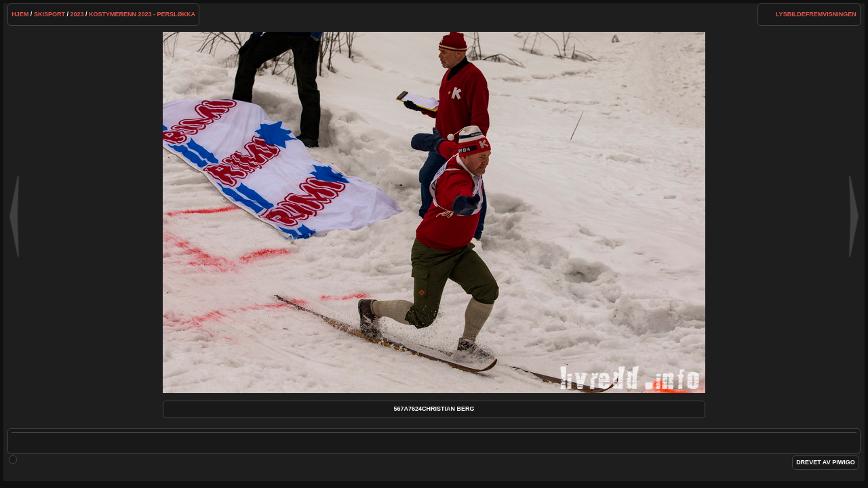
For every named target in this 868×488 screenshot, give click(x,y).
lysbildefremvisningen (816, 14)
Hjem (20, 14)
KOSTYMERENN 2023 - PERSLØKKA (142, 14)
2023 (77, 14)
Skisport (50, 14)
